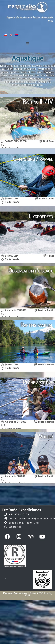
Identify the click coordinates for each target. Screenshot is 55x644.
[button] (27, 44)
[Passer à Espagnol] (5, 35)
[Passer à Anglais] (11, 35)
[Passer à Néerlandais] (17, 35)
